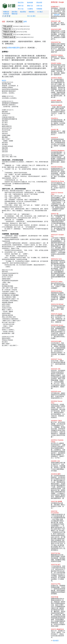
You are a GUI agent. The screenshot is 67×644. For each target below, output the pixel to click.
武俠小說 (21, 6)
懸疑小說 (30, 6)
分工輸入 (40, 12)
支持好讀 (6, 14)
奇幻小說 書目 (31, 16)
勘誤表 (4, 80)
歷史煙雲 (39, 3)
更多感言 (56, 641)
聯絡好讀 (15, 14)
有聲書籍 (39, 9)
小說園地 (30, 9)
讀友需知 (15, 12)
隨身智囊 (30, 3)
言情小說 (39, 6)
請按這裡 (57, 15)
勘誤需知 (23, 12)
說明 (25, 22)
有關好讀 (6, 12)
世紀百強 (21, 3)
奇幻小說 (21, 9)
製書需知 (32, 12)
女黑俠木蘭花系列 (13, 48)
